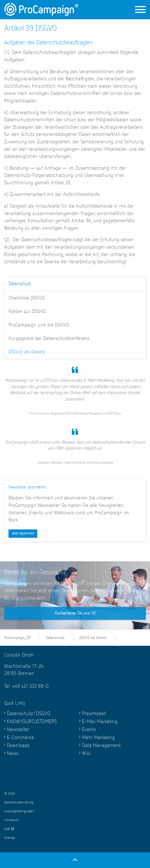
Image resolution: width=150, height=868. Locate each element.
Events (89, 730)
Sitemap (10, 838)
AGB (9, 829)
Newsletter (18, 730)
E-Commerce (20, 737)
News (13, 753)
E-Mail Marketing (100, 722)
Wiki (86, 753)
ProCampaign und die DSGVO (39, 325)
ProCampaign (41, 9)
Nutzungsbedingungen (19, 811)
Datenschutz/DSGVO (29, 714)
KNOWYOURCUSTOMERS (32, 722)
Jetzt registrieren (23, 534)
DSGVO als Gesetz (27, 352)
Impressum (11, 820)
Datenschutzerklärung (19, 803)
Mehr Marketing (98, 737)
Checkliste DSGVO (27, 298)
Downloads (18, 745)
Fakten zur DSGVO (27, 311)
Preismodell (94, 714)
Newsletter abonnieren (27, 487)
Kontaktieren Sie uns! (75, 622)
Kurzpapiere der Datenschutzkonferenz (49, 338)
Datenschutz (20, 284)
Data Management (101, 745)
